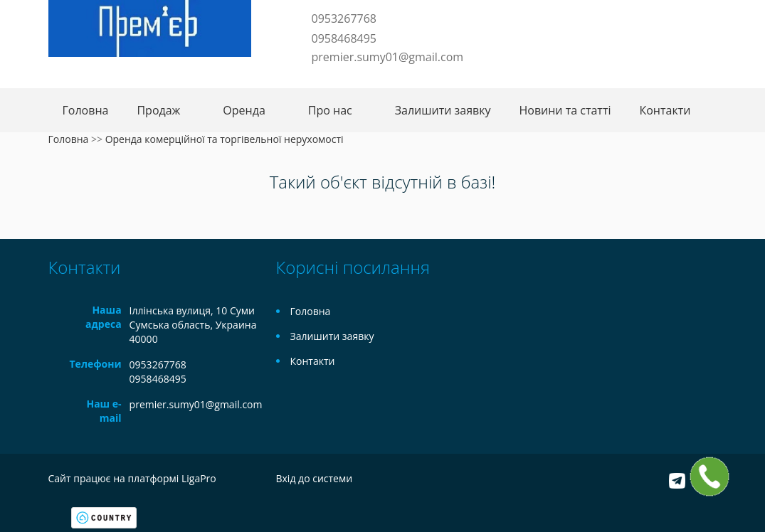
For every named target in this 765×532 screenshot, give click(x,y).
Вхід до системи (315, 478)
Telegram (317, 79)
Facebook (298, 79)
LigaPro (199, 478)
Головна (86, 110)
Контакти (665, 110)
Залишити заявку (443, 110)
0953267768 (344, 18)
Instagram (340, 79)
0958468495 (344, 38)
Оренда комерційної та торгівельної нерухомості (225, 139)
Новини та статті (565, 110)
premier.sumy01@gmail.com (388, 57)
